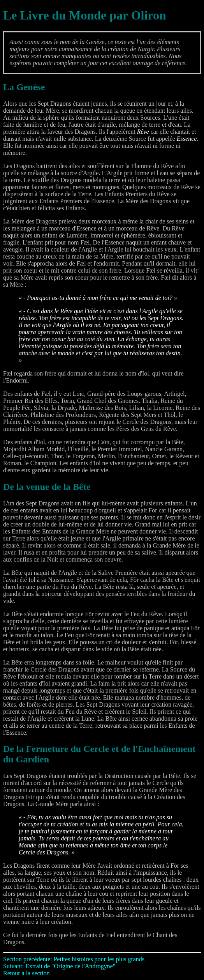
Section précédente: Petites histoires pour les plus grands (74, 959)
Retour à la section (26, 973)
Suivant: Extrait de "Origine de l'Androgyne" (59, 966)
